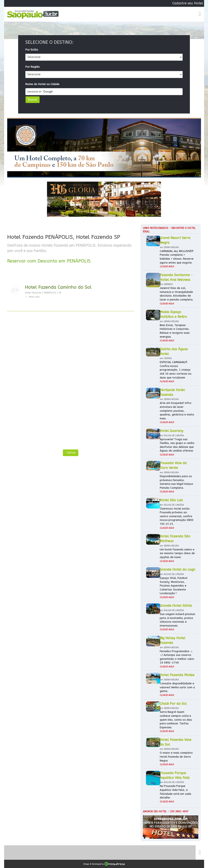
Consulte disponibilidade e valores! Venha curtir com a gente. (177, 687)
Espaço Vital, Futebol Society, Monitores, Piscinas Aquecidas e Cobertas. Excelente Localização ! (174, 586)
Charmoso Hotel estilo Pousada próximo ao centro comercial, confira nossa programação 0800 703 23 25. (177, 516)
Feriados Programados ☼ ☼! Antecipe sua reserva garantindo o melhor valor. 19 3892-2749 (177, 657)
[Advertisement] (71, 352)
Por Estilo (32, 50)
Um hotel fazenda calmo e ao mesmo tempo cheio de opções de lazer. (177, 553)
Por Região (33, 67)
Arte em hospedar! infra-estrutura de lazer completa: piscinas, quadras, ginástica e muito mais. (177, 411)
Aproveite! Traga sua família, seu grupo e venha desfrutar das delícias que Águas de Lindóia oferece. (177, 445)
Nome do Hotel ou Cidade (42, 84)
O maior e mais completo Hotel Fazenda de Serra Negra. (176, 757)
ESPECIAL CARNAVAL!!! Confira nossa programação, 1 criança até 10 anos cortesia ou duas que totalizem (176, 370)
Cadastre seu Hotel (188, 3)
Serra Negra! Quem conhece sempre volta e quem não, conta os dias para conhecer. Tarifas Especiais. (176, 720)
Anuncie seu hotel (155, 811)
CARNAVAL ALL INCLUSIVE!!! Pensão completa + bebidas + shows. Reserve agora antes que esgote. (177, 257)
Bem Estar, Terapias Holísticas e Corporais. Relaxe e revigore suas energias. (175, 331)
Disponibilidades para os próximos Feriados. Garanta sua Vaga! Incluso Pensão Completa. (176, 482)
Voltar (71, 453)
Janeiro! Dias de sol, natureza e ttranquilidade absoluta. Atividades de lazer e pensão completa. (176, 294)
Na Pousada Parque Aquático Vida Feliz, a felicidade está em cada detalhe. (175, 792)
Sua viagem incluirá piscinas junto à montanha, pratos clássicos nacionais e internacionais (177, 620)
